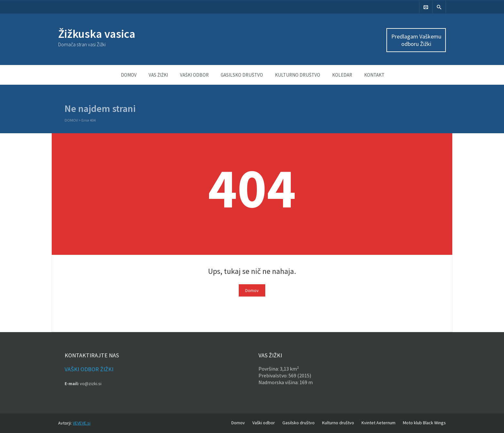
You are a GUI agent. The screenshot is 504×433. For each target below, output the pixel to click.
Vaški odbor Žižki (89, 369)
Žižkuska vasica (97, 34)
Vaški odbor (194, 75)
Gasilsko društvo (242, 75)
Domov (129, 75)
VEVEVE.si (82, 423)
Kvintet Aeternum (378, 423)
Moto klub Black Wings (424, 423)
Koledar (342, 75)
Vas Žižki (158, 75)
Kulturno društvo (298, 75)
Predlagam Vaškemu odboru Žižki (416, 40)
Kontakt (374, 75)
